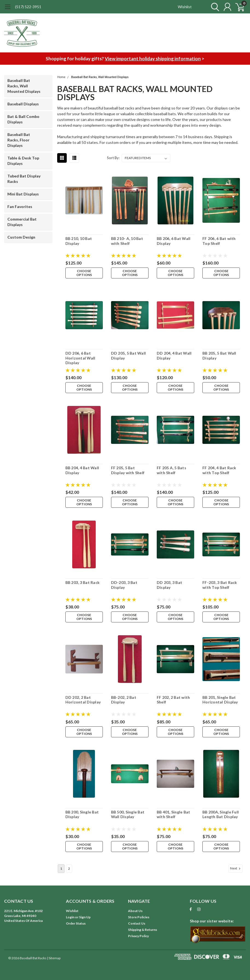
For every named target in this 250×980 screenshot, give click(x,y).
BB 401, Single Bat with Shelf (174, 814)
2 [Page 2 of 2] (69, 868)
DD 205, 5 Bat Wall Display (129, 356)
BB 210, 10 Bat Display (79, 241)
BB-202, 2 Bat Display (124, 700)
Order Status (76, 923)
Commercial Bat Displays (22, 222)
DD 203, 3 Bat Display (169, 585)
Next (236, 868)
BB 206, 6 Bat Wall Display (174, 241)
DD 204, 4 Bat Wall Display (174, 356)
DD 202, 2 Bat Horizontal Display (83, 700)
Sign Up (85, 917)
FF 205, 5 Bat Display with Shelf (128, 470)
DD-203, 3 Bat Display (124, 585)
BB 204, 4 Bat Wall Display (82, 470)
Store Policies (139, 917)
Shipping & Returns (143, 930)
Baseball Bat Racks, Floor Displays (19, 140)
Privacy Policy (138, 936)
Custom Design (21, 237)
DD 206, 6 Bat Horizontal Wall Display (80, 358)
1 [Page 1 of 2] (61, 868)
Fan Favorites (20, 207)
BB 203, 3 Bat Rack (83, 582)
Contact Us (137, 923)
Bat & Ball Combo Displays (23, 119)
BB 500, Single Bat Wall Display (128, 814)
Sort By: (113, 158)
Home (61, 77)
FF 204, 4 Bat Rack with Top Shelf (219, 470)
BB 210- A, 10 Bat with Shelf (127, 241)
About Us (135, 911)
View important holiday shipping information (153, 59)
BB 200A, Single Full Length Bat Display (221, 814)
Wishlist (185, 7)
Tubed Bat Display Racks (24, 179)
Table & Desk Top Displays (23, 161)
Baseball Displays (23, 104)
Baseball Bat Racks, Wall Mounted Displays (24, 86)
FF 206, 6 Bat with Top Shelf (219, 241)
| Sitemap (54, 958)
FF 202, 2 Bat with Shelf (173, 700)
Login (70, 917)
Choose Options (84, 273)
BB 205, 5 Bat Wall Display (219, 356)
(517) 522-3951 (28, 7)
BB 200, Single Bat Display (82, 814)
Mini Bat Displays (23, 194)
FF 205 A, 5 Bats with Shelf (171, 470)
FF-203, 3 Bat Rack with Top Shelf (220, 585)
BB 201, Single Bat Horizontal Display (220, 700)
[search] (214, 7)
